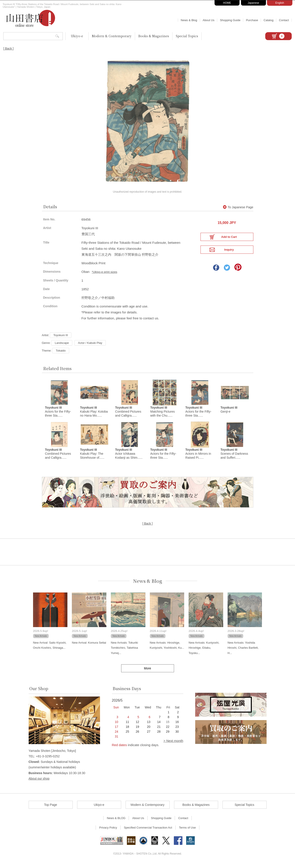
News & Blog (189, 20)
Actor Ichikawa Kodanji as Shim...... (129, 458)
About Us (209, 20)
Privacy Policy (108, 832)
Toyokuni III (61, 338)
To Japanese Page (238, 211)
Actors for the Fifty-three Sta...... (58, 415)
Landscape (62, 346)
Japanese (253, 3)
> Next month (173, 745)
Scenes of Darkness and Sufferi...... (234, 458)
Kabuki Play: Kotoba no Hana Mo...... (94, 415)
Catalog (268, 20)
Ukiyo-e (77, 36)
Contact (284, 20)
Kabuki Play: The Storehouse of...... (92, 458)
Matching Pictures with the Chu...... (162, 415)
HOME (227, 3)
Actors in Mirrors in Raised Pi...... (198, 458)
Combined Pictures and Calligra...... (128, 415)
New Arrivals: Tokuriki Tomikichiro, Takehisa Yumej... (124, 652)
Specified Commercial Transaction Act (148, 832)
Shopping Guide (230, 20)
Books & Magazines (154, 36)
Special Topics (187, 36)
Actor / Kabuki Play (90, 346)
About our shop (39, 782)
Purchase (252, 20)
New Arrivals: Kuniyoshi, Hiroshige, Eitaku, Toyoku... (204, 652)
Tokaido (61, 354)
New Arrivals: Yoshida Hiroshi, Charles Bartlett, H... (243, 652)
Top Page (51, 809)
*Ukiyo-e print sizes (104, 275)
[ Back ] (8, 48)
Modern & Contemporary (112, 36)
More (148, 672)
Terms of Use (187, 832)
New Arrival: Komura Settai (89, 647)
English (280, 3)
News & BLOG (116, 822)
